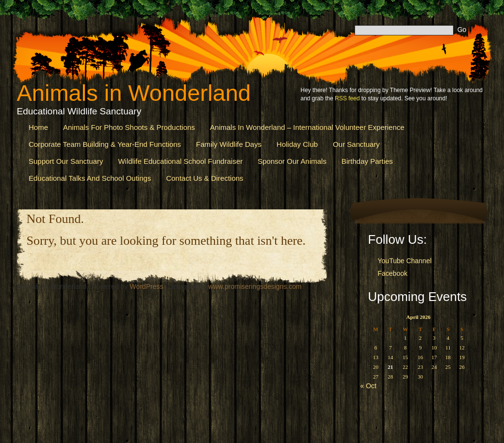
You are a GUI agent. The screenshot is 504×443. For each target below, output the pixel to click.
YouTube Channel (405, 261)
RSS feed (347, 98)
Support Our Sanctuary (66, 161)
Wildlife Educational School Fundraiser (180, 161)
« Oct (368, 386)
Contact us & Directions (204, 178)
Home (38, 127)
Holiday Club (297, 144)
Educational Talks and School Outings (90, 178)
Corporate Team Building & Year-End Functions (105, 144)
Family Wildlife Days (229, 144)
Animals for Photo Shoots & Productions (129, 127)
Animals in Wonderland (134, 93)
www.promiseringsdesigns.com (255, 286)
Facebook (393, 273)
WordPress (146, 286)
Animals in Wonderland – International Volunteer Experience (307, 127)
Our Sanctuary (356, 144)
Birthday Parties (367, 161)
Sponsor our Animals (292, 161)
